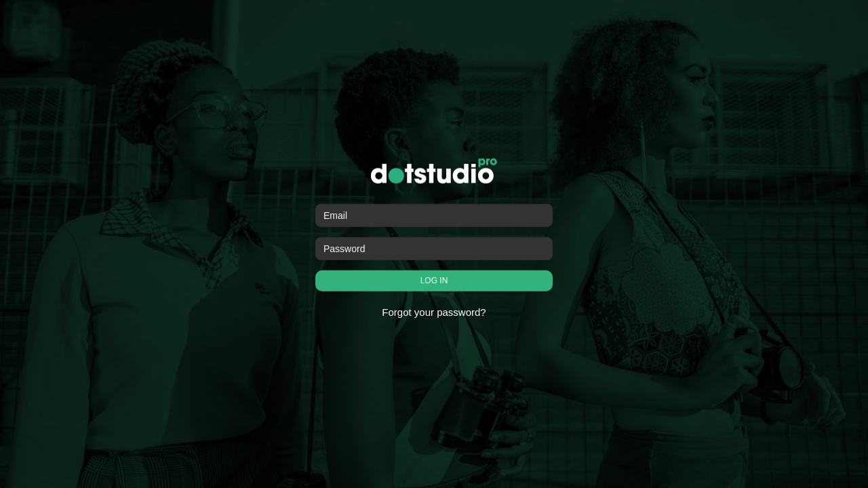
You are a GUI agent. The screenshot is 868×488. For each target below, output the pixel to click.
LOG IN (434, 281)
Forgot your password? (434, 312)
